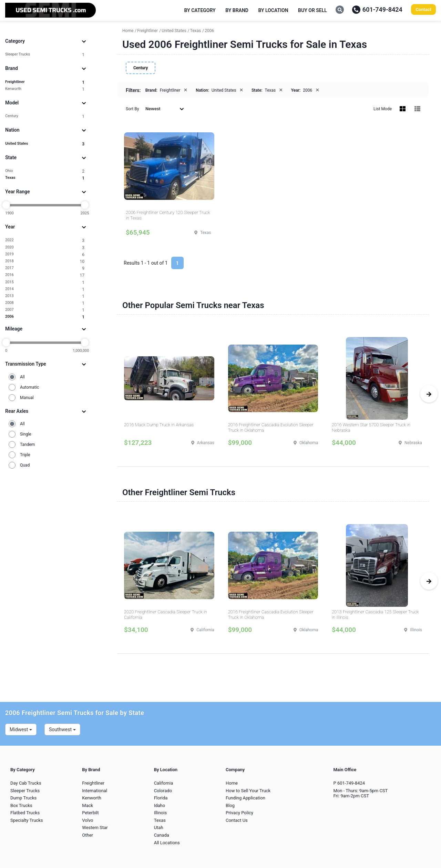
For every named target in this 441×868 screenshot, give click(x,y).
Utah (159, 828)
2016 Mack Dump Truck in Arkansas (159, 425)
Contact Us (237, 820)
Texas (45, 178)
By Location (273, 10)
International (95, 791)
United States (45, 144)
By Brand (237, 10)
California (164, 783)
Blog (230, 805)
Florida (161, 798)
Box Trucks (21, 805)
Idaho (160, 805)
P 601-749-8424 (349, 783)
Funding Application (245, 798)
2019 (45, 254)
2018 (45, 261)
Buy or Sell (312, 10)
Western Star (95, 828)
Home (232, 783)
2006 (45, 317)
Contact (423, 9)
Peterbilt (90, 813)
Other (88, 835)
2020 (45, 248)
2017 (45, 268)
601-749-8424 (377, 9)
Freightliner (45, 82)
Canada (162, 835)
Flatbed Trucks (25, 813)
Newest (165, 109)
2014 (45, 289)
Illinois (160, 813)
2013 (45, 296)
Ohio (45, 171)
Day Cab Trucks (26, 783)
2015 (45, 282)
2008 (45, 303)
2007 (45, 310)
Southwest (62, 729)
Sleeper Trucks (45, 55)
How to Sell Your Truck (248, 791)
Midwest (21, 729)
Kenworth (45, 89)
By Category (200, 10)
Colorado (163, 791)
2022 (45, 240)
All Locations (167, 843)
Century (45, 116)
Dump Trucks (23, 798)
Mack (88, 805)
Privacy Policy (239, 813)
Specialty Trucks (27, 820)
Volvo (88, 820)
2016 (45, 275)
